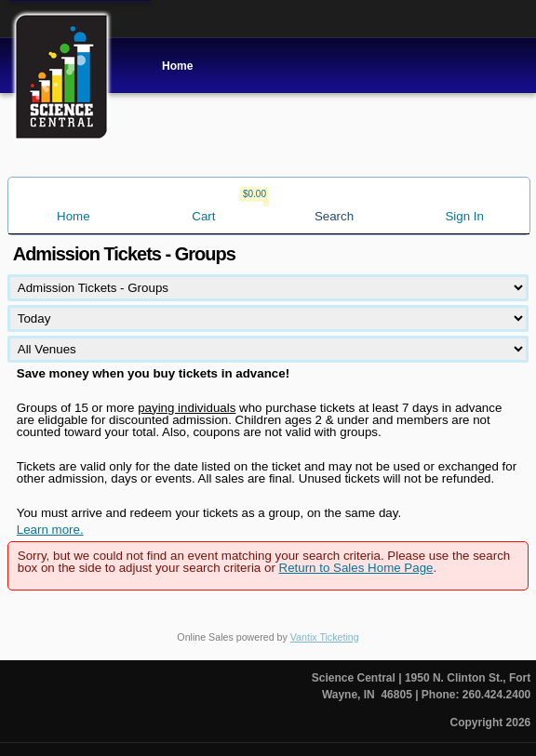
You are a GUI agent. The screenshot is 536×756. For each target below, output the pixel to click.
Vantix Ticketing (325, 637)
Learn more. (50, 530)
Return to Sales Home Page (356, 568)
